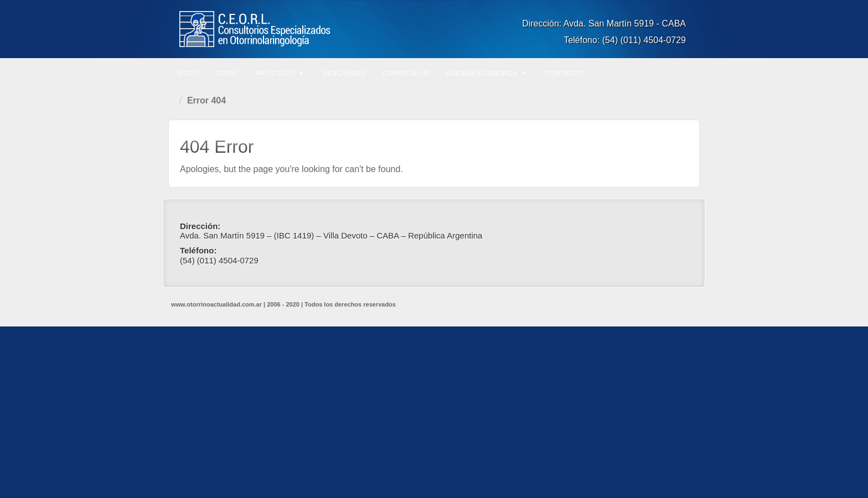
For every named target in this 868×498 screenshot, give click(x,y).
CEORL (227, 73)
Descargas (344, 73)
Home (174, 101)
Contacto (564, 73)
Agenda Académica (486, 73)
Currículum (406, 73)
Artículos (280, 73)
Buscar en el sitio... (690, 72)
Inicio (188, 73)
